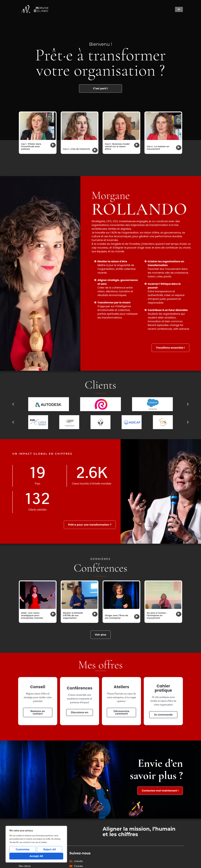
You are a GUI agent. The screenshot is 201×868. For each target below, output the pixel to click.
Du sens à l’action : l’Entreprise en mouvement (157, 615)
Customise (23, 849)
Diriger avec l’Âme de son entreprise (116, 617)
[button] (53, 145)
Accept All (36, 856)
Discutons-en (80, 712)
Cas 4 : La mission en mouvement (158, 148)
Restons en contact (38, 712)
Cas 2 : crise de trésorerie (76, 149)
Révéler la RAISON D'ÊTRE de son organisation (73, 615)
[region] (36, 844)
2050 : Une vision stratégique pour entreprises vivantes (32, 615)
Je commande (163, 715)
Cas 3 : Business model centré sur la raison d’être (117, 146)
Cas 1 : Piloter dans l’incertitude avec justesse (31, 146)
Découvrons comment (122, 712)
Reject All (50, 849)
